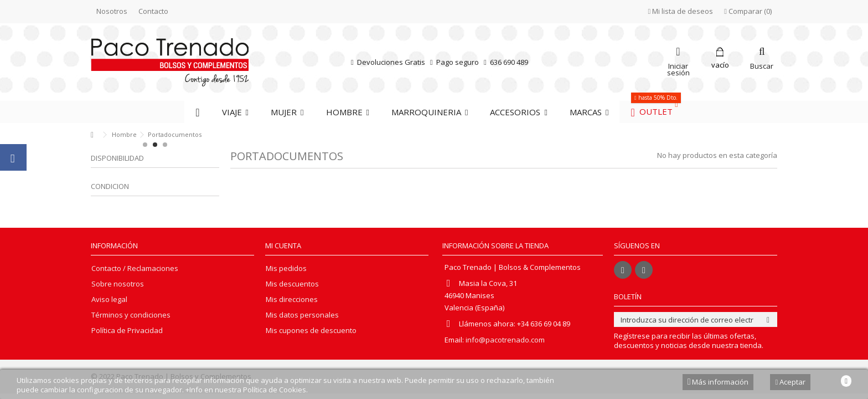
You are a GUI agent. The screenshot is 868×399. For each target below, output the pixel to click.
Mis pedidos (286, 268)
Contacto (153, 11)
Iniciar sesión (678, 68)
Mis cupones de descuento (311, 331)
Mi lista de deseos (681, 11)
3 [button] (165, 145)
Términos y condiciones (131, 315)
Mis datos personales (302, 315)
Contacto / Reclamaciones (135, 268)
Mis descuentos (292, 284)
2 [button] (155, 145)
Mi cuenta (283, 245)
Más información (718, 382)
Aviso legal (109, 300)
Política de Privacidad (127, 331)
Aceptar (790, 382)
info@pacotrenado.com (505, 340)
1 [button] (145, 145)
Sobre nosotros (118, 284)
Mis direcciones (292, 300)
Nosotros (112, 11)
